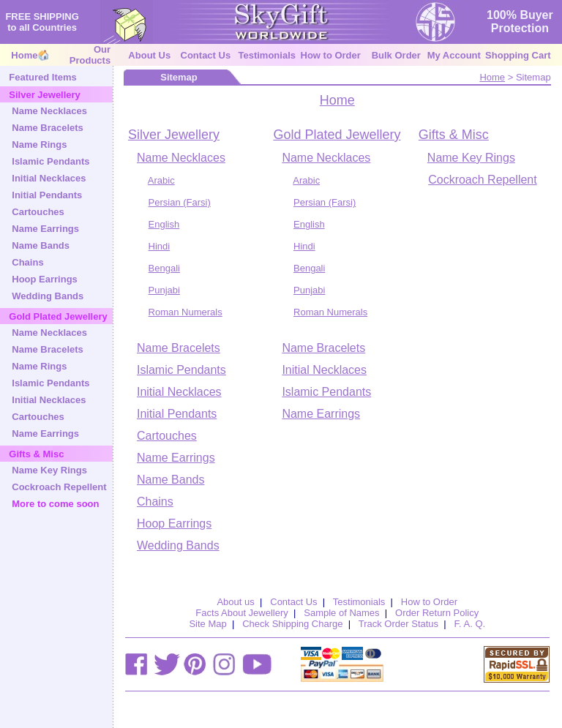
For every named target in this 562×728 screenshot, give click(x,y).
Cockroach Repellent (59, 487)
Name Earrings (45, 229)
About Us (149, 55)
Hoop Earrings (45, 279)
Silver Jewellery (174, 135)
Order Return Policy (437, 613)
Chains (27, 262)
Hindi (160, 246)
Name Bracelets (48, 128)
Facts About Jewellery (241, 613)
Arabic (161, 180)
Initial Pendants (47, 195)
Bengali (164, 268)
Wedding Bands (48, 296)
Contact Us (206, 55)
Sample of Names (341, 613)
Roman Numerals (186, 312)
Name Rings (39, 145)
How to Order (331, 55)
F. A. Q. (470, 624)
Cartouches (38, 212)
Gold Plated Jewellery (337, 135)
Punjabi (164, 290)
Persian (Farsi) (180, 202)
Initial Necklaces (49, 178)
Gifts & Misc (454, 135)
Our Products (90, 55)
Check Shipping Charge (292, 624)
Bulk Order (396, 55)
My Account (454, 55)
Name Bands (41, 245)
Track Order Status (398, 624)
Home (24, 55)
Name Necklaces (49, 111)
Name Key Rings (49, 470)
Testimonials (267, 55)
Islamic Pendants (50, 161)
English (164, 224)
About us (235, 602)
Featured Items (42, 77)
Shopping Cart (518, 55)
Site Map (207, 624)
